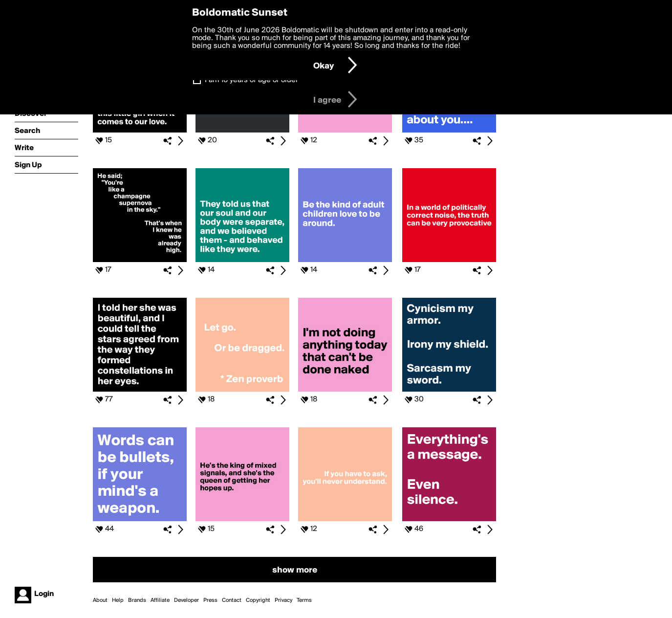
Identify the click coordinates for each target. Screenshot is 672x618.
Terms (304, 600)
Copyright (258, 600)
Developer (186, 600)
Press (210, 600)
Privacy (283, 600)
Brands (137, 600)
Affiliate (160, 600)
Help (118, 600)
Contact (232, 600)
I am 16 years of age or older (251, 80)
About (100, 600)
